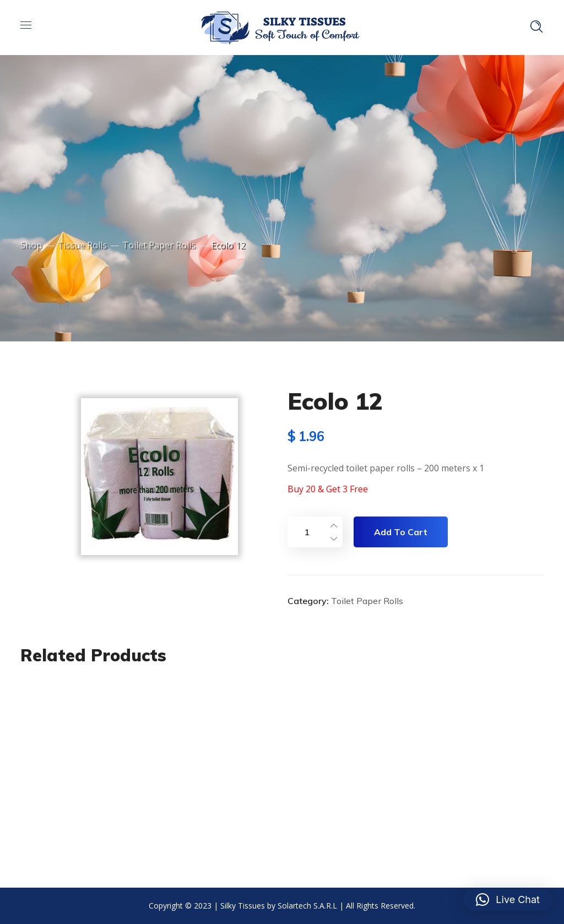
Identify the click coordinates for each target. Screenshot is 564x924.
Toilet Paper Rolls (159, 245)
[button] (508, 900)
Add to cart (401, 532)
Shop (31, 245)
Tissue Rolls (82, 245)
